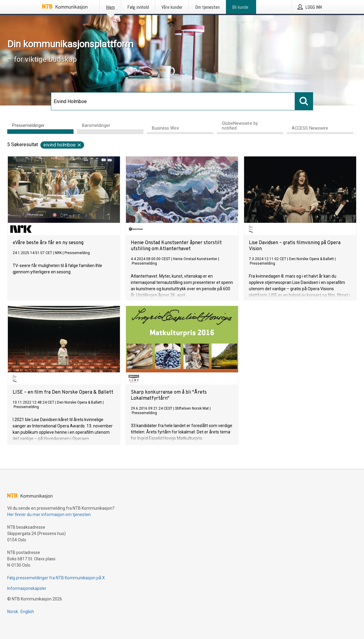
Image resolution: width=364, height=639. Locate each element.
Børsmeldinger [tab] (96, 125)
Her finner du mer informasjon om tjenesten (49, 515)
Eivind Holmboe (63, 145)
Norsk (13, 612)
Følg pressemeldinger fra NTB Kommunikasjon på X (56, 578)
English (27, 612)
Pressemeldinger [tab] (28, 125)
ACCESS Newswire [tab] (310, 128)
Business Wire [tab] (165, 128)
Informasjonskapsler (27, 588)
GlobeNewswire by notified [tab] (240, 126)
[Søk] (173, 101)
